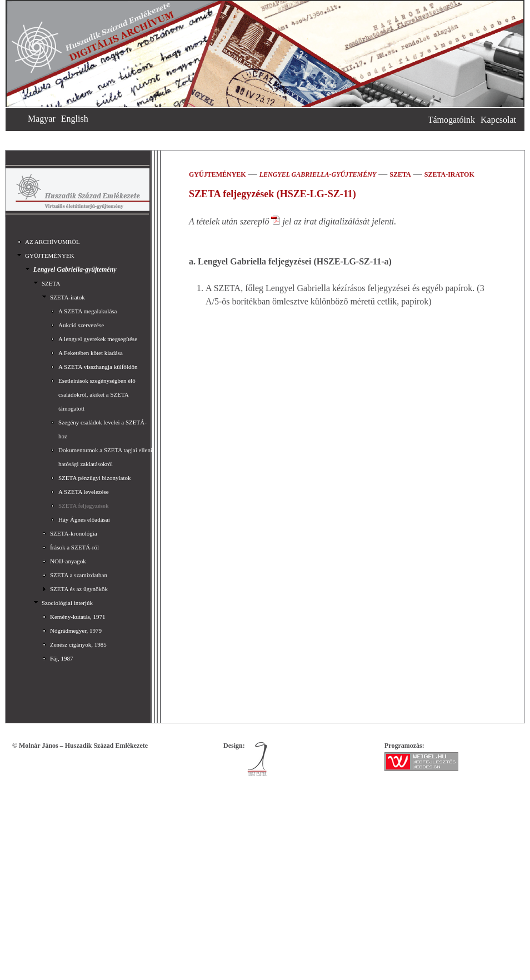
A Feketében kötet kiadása (91, 353)
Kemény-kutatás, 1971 (78, 617)
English (75, 119)
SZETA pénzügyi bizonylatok (95, 478)
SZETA (51, 283)
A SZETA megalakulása (87, 311)
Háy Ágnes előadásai (84, 519)
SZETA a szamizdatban (79, 575)
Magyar (42, 119)
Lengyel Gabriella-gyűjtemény (75, 269)
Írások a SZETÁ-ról (74, 547)
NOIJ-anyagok (68, 561)
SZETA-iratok (67, 297)
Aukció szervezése (81, 325)
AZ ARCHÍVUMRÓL (52, 242)
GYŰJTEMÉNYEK (50, 256)
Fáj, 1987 (62, 658)
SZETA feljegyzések (83, 506)
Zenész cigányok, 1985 (78, 644)
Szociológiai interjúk (67, 603)
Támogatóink (451, 120)
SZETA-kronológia (74, 533)
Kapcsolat (498, 120)
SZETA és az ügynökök (79, 589)
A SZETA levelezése (84, 492)
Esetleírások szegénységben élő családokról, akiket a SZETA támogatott (97, 394)
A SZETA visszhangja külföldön (98, 367)
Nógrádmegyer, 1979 (76, 631)
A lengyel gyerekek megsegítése (98, 339)
